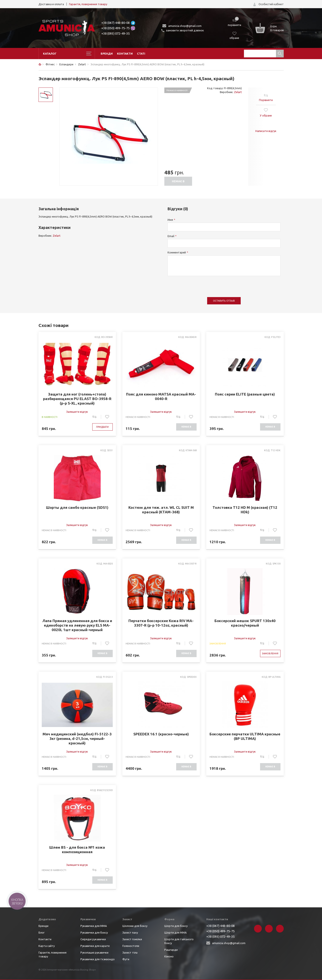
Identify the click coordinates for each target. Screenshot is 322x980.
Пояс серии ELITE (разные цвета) (245, 394)
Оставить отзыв (224, 301)
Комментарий (177, 252)
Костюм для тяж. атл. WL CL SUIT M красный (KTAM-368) (161, 510)
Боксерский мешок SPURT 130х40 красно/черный (245, 623)
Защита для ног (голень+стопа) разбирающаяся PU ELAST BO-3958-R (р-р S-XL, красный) (77, 399)
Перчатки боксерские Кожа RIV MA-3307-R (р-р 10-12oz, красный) (161, 623)
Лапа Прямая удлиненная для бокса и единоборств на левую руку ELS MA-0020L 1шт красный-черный (77, 625)
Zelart (238, 92)
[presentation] (200, 284)
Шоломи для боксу (135, 926)
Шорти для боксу (176, 926)
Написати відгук (266, 131)
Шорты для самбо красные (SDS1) (77, 507)
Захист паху (130, 932)
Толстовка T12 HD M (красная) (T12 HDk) (245, 510)
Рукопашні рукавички (94, 952)
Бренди (107, 54)
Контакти (125, 54)
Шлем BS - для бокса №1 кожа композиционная (77, 850)
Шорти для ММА (176, 932)
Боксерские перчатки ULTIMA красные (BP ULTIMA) (245, 736)
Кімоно (169, 956)
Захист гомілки (132, 939)
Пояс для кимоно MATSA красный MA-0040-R (161, 396)
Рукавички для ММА (94, 926)
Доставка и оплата (51, 4)
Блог (42, 932)
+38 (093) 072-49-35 (116, 33)
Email (171, 236)
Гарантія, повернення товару (88, 4)
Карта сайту (47, 946)
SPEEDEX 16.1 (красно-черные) (161, 734)
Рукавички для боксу (94, 932)
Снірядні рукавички (93, 939)
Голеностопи (131, 946)
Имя (170, 220)
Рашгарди (171, 950)
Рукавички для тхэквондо (98, 959)
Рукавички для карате (95, 946)
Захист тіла (130, 952)
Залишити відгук (77, 412)
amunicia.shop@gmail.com (185, 26)
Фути (126, 959)
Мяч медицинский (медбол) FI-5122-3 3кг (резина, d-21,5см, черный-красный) (77, 738)
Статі (141, 54)
